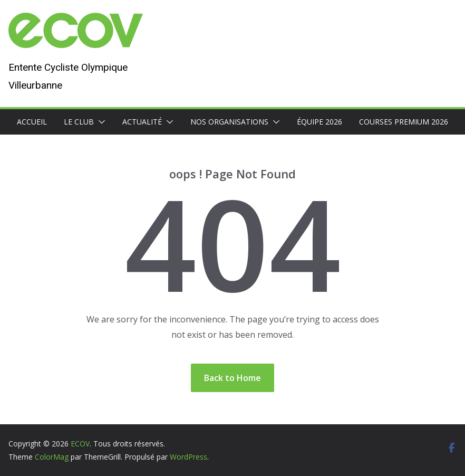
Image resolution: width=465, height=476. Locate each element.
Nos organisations (229, 122)
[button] (100, 122)
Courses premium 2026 (404, 122)
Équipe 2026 (319, 122)
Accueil (32, 122)
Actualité (142, 122)
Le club (79, 122)
